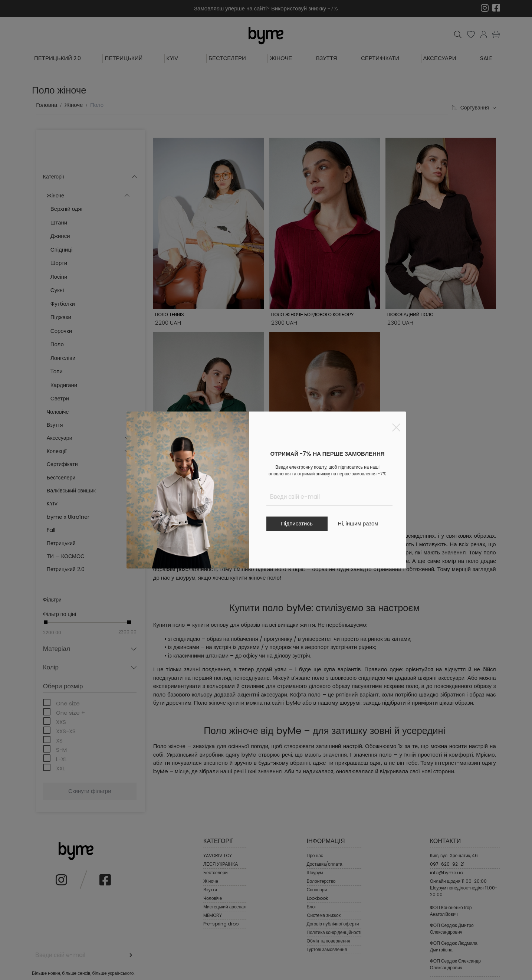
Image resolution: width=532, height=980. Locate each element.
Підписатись (297, 523)
